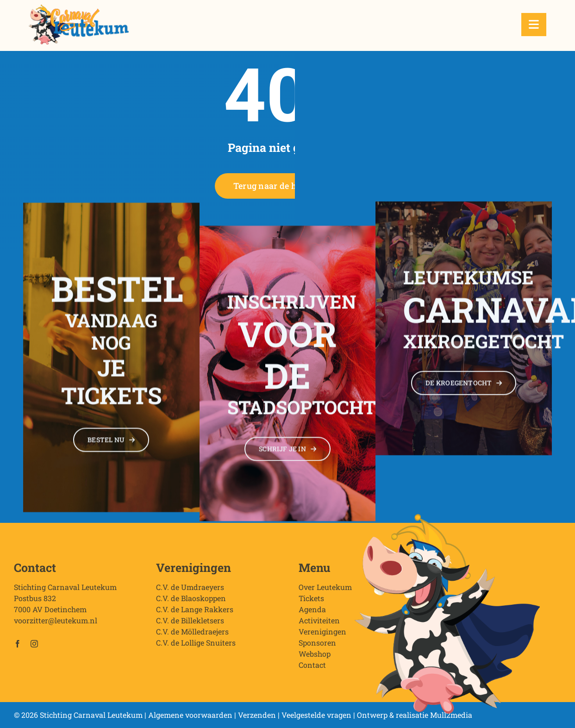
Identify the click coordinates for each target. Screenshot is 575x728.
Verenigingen (322, 635)
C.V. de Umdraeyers (190, 591)
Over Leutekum (325, 591)
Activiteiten (319, 624)
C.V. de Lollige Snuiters (196, 646)
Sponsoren (317, 646)
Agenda (312, 613)
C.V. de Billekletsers (190, 624)
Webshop (315, 657)
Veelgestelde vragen (316, 715)
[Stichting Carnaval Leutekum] (79, 8)
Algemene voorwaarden (190, 715)
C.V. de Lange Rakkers (195, 613)
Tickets (311, 602)
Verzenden (257, 715)
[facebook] (18, 647)
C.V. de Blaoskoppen (191, 602)
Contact (312, 668)
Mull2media (451, 715)
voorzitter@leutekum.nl (56, 624)
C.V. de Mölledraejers (192, 635)
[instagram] (34, 647)
